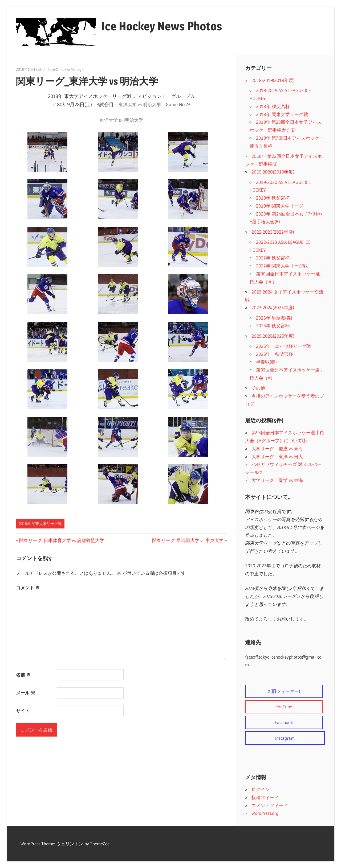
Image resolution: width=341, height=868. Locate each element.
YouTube (284, 707)
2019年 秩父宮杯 (273, 198)
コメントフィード (270, 805)
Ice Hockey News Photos (162, 26)
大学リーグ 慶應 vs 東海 (277, 449)
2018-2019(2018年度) (273, 80)
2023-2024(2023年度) (273, 307)
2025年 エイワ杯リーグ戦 (284, 346)
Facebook (284, 722)
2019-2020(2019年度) (273, 172)
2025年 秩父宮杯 (275, 354)
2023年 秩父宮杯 (273, 326)
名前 (23, 675)
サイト (23, 711)
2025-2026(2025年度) (273, 336)
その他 (258, 388)
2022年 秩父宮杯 (273, 258)
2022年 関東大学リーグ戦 (282, 266)
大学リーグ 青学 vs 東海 (277, 480)
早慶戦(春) (266, 362)
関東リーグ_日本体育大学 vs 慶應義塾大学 (62, 540)
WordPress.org (265, 813)
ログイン (261, 789)
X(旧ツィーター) (284, 691)
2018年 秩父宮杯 (273, 106)
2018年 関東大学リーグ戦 (40, 524)
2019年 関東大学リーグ (280, 206)
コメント (28, 588)
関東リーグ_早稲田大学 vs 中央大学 (188, 540)
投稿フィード (265, 797)
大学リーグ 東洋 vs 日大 (277, 456)
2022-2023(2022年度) (273, 232)
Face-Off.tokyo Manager (66, 69)
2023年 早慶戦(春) (274, 318)
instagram (285, 738)
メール (26, 693)
